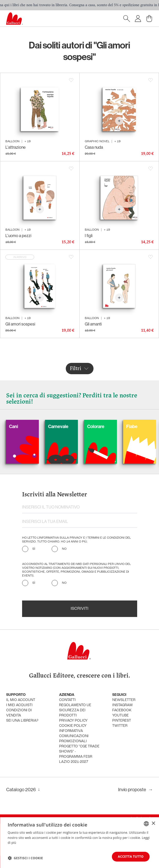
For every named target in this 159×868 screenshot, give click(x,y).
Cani (21, 426)
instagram (122, 705)
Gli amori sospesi (20, 324)
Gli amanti (93, 324)
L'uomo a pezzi (18, 236)
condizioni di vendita (19, 713)
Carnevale (66, 426)
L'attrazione (16, 147)
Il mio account (21, 700)
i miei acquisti (19, 705)
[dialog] (79, 843)
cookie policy (73, 726)
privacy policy (73, 721)
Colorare (103, 426)
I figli (89, 236)
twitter (120, 726)
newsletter (124, 700)
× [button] (153, 823)
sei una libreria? (22, 721)
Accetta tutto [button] (131, 857)
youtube (120, 716)
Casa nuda (94, 147)
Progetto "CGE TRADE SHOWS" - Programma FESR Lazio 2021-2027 (79, 754)
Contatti (67, 700)
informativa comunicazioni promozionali (74, 736)
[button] (25, 858)
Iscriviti (79, 609)
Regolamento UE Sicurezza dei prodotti (75, 710)
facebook (122, 710)
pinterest (122, 721)
